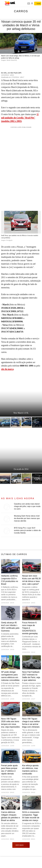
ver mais (21, 845)
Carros (21, 11)
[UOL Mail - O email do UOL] (29, 4)
